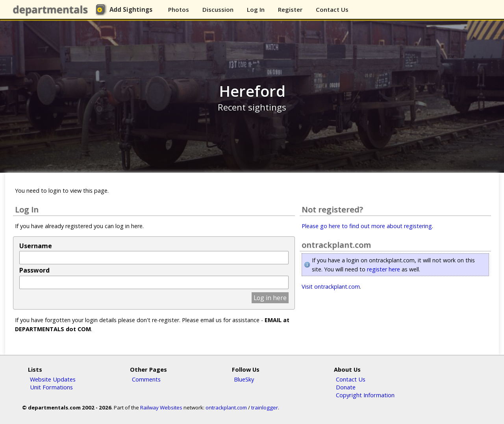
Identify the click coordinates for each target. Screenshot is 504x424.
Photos (179, 9)
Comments (146, 379)
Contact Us (332, 9)
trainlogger (265, 407)
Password (34, 270)
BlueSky (244, 379)
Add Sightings (131, 9)
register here (384, 269)
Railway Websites (161, 407)
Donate (346, 387)
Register (290, 9)
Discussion (218, 9)
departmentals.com (52, 10)
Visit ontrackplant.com (331, 287)
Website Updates (53, 379)
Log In (256, 9)
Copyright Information (365, 395)
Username (36, 246)
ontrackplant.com (226, 407)
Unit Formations (51, 387)
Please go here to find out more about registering (367, 226)
